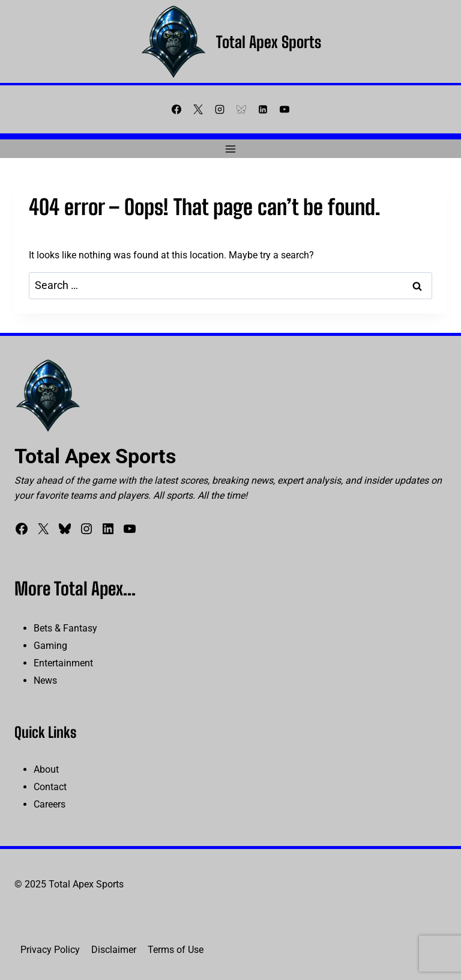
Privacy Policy (50, 950)
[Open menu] (231, 149)
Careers (50, 804)
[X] (198, 109)
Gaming (50, 646)
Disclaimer (114, 950)
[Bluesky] (241, 109)
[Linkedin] (263, 109)
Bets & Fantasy (65, 628)
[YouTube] (285, 109)
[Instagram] (220, 109)
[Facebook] (176, 109)
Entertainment (63, 663)
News (45, 680)
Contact (50, 787)
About (46, 769)
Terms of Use (176, 950)
